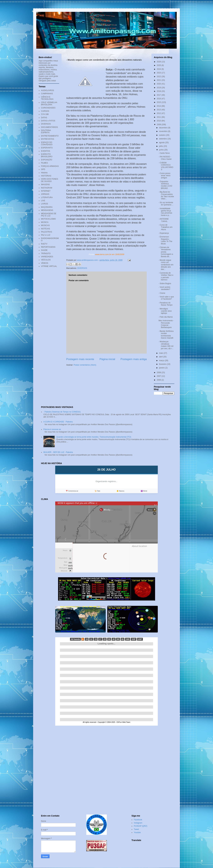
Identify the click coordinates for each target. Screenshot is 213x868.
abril (161, 357)
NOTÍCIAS (46, 229)
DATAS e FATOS (48, 121)
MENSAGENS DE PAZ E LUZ (49, 215)
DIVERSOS (82, 268)
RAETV (44, 244)
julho (161, 146)
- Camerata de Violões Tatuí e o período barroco (166, 276)
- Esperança (164, 233)
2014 (159, 106)
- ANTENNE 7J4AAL (164, 220)
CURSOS (45, 111)
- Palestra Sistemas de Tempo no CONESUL (62, 412)
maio (161, 353)
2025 (159, 65)
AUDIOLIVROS (47, 90)
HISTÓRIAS (46, 176)
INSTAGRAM (47, 188)
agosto (162, 143)
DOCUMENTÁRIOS (49, 127)
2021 (159, 80)
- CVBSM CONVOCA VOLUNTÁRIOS (166, 166)
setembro (163, 139)
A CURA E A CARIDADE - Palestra (58, 422)
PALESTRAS (47, 232)
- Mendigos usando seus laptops (165, 311)
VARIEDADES (47, 257)
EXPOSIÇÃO (47, 160)
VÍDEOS (45, 263)
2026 (159, 62)
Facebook (138, 820)
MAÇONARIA (47, 207)
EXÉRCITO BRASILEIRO (47, 155)
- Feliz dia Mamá (166, 317)
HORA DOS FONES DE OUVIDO (50, 180)
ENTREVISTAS (47, 139)
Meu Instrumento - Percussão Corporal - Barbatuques (166, 324)
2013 (159, 110)
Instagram (138, 823)
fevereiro (163, 364)
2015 (159, 102)
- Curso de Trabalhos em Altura (166, 227)
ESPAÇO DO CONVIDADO (47, 143)
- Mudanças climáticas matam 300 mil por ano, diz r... (166, 345)
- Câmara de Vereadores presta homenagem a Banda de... (166, 252)
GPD (43, 169)
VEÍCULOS (46, 260)
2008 (159, 373)
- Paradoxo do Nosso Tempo (166, 304)
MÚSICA (45, 222)
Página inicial (107, 359)
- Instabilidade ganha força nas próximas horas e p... (165, 212)
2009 (159, 125)
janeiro (162, 368)
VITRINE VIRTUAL (49, 266)
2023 (159, 73)
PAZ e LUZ (46, 235)
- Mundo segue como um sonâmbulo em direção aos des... (166, 265)
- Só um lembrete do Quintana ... (166, 204)
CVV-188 (45, 114)
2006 (159, 380)
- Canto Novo (164, 153)
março (162, 361)
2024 (159, 69)
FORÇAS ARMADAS (50, 166)
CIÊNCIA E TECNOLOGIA (47, 98)
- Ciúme (162, 293)
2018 (159, 91)
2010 (159, 121)
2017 (159, 95)
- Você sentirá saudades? (164, 288)
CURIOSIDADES (48, 108)
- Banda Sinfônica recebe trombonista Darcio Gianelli (166, 335)
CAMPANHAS (47, 94)
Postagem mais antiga (134, 359)
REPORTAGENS (48, 247)
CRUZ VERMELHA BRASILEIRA (49, 104)
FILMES (44, 163)
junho (162, 150)
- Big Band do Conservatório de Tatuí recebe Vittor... (166, 195)
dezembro (164, 128)
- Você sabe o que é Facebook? (166, 298)
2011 (159, 117)
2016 (159, 99)
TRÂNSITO (46, 254)
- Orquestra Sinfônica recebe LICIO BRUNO (165, 185)
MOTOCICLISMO (48, 219)
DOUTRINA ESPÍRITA (46, 131)
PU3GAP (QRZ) (141, 826)
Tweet (136, 829)
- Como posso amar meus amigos (164, 176)
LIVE (43, 201)
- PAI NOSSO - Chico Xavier (165, 158)
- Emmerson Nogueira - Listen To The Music (165, 240)
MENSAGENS (47, 210)
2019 (159, 88)
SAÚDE (44, 250)
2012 (159, 113)
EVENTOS (46, 151)
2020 (159, 84)
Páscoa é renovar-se (52, 429)
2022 (159, 77)
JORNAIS (45, 194)
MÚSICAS (45, 225)
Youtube (137, 832)
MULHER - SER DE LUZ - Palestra (58, 452)
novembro (164, 131)
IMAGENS (45, 185)
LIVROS (44, 204)
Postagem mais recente (80, 359)
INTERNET (46, 191)
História (44, 173)
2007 (159, 376)
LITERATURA (47, 197)
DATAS (44, 118)
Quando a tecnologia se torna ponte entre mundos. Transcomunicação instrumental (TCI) (94, 437)
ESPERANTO (47, 148)
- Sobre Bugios (165, 283)
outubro (163, 135)
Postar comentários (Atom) (85, 365)
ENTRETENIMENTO (50, 136)
